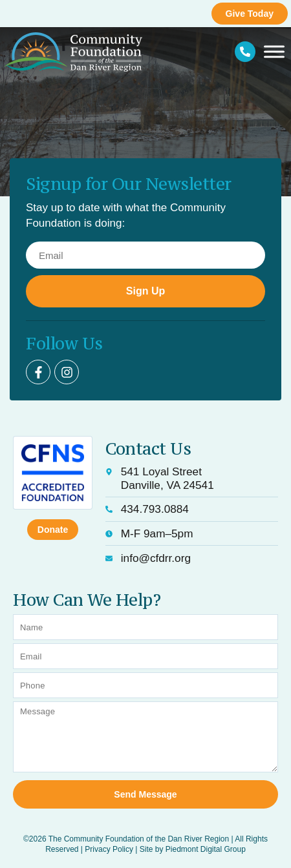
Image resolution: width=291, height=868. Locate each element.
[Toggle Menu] (274, 52)
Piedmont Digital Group (206, 849)
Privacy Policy (109, 849)
